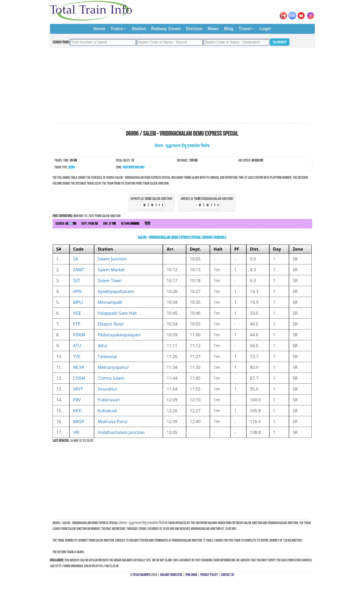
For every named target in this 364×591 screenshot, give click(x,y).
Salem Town (110, 281)
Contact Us (228, 575)
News (213, 29)
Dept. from (90, 224)
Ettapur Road (111, 324)
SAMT (79, 270)
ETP (77, 324)
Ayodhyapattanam (116, 291)
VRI (76, 432)
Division (194, 29)
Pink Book (191, 575)
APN (77, 291)
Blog (229, 29)
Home (99, 29)
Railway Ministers (171, 575)
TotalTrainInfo (141, 575)
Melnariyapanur (113, 367)
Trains (117, 29)
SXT (77, 281)
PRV (77, 400)
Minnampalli (110, 302)
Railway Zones (166, 29)
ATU (77, 346)
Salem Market (111, 270)
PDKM (79, 335)
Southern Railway (134, 167)
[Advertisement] (182, 86)
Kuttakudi (107, 411)
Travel (245, 29)
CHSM (79, 378)
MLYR (79, 367)
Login (265, 29)
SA (76, 259)
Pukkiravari (109, 400)
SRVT (78, 389)
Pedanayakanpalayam (119, 335)
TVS (77, 356)
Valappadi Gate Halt (117, 313)
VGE (77, 313)
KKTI (78, 411)
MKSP (79, 422)
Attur (103, 346)
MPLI (78, 302)
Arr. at (109, 224)
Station (139, 29)
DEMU (72, 167)
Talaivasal (107, 356)
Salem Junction (112, 259)
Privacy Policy (209, 575)
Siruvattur (108, 389)
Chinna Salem (111, 378)
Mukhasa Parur (113, 422)
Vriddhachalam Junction (121, 432)
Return (130, 224)
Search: (66, 224)
